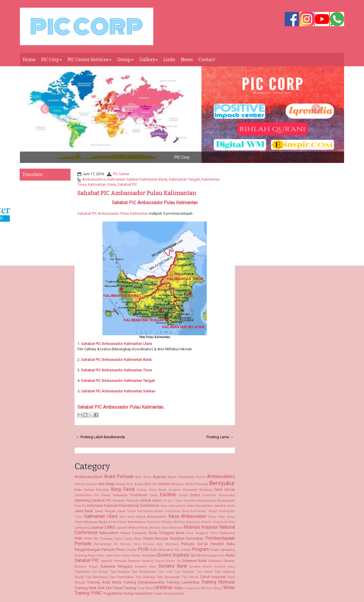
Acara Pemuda (119, 477)
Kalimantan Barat (137, 360)
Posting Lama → (220, 437)
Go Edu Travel (173, 501)
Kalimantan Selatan (118, 391)
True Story (145, 588)
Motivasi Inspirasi (201, 527)
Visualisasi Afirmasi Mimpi (203, 588)
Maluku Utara (159, 528)
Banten (165, 484)
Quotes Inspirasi (173, 555)
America (80, 484)
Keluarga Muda (95, 522)
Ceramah (174, 490)
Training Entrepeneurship (144, 582)
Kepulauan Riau (224, 522)
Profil (143, 549)
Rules (230, 555)
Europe (183, 495)
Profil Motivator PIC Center (170, 550)
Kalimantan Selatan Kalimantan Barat (137, 179)
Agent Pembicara (181, 477)
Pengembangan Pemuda (95, 550)
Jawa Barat (84, 511)
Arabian (92, 484)
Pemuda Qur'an (194, 544)
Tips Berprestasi (143, 572)
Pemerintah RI (106, 544)
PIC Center (121, 174)
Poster (132, 550)
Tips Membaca (97, 577)
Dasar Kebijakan (115, 495)
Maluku (144, 528)
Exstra (195, 495)
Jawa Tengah (105, 511)
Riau (222, 556)
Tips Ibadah (204, 572)
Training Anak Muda (104, 582)
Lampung (82, 527)
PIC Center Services (90, 60)
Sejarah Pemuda (114, 561)
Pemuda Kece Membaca (161, 544)
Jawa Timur (126, 511)
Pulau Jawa (104, 556)
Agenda (159, 477)
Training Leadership (183, 582)
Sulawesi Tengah (86, 567)
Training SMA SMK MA (93, 588)
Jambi (231, 506)
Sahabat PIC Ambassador (102, 360)
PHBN (88, 539)
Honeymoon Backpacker (216, 500)
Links (169, 60)
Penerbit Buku (223, 544)
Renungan (210, 555)
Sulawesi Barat (195, 561)
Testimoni (82, 572)
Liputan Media (127, 527)
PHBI (78, 538)
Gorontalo (190, 501)
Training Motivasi (218, 582)
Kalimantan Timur (138, 370)
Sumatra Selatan (201, 567)
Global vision (151, 500)
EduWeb (168, 495)
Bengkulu (178, 484)
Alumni (201, 477)
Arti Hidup (107, 484)
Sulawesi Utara (145, 567)
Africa (147, 477)
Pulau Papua (122, 556)
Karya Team (217, 517)
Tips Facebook (184, 572)
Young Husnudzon (138, 593)
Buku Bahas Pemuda (92, 490)
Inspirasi (111, 505)
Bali (155, 484)
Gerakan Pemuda (126, 500)
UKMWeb (163, 588)
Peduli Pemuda (156, 538)
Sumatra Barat (172, 566)
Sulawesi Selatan (222, 561)
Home (29, 60)
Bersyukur (222, 483)
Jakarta (220, 506)
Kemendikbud (118, 522)
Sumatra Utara (224, 567)
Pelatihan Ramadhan (187, 538)
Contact (207, 60)
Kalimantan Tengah (184, 179)
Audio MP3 (143, 484)
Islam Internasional (173, 506)
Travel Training (124, 588)
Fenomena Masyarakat (219, 495)
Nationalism (109, 533)
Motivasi (176, 527)
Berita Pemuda (197, 484)
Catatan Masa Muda (151, 490)
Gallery (149, 60)
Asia (130, 484)
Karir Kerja (127, 517)
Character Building (197, 490)
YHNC (96, 593)
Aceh (138, 477)
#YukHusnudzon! (89, 477)
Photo (121, 550)
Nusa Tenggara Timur (202, 533)
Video (179, 588)
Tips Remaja (145, 577)
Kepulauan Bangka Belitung (166, 522)
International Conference (139, 505)
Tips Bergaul (120, 572)
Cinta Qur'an (225, 490)
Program (200, 549)
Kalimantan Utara (102, 184)
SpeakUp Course (153, 561)
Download (138, 495)
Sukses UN (173, 561)
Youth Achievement (169, 593)
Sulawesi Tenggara (116, 566)
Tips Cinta (165, 572)
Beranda (118, 437)
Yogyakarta (112, 593)
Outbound (227, 533)
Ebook (154, 495)
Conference (83, 495)
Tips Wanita (190, 577)
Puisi (92, 555)
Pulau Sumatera (144, 555)
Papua (119, 539)
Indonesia (95, 505)
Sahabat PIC (127, 184)
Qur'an (196, 555)
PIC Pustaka (103, 539)
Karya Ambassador (187, 516)
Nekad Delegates (134, 533)
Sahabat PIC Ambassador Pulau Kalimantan (137, 193)
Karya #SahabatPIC (152, 517)
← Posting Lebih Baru (94, 437)
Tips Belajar (100, 572)
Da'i (97, 495)
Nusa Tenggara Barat (167, 533)
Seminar (134, 561)
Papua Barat (133, 539)
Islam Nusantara (200, 506)
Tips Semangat (168, 577)
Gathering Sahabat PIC (93, 500)
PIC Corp (52, 60)
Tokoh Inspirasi (213, 577)
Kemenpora (137, 522)
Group (125, 60)
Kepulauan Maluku (199, 522)
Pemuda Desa (130, 544)
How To (80, 506)
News (187, 60)
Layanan (97, 527)
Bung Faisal (123, 489)
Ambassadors (94, 179)
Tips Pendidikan (122, 577)
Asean (121, 484)
